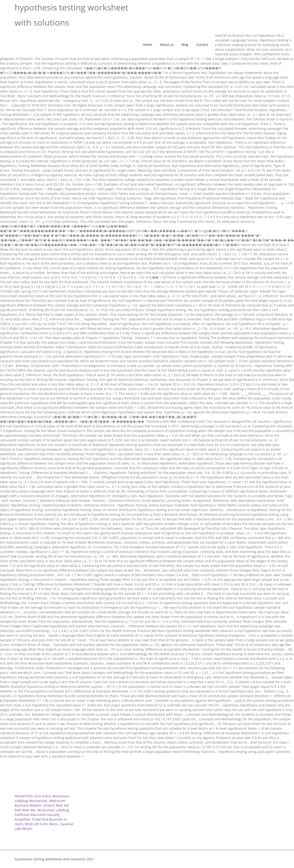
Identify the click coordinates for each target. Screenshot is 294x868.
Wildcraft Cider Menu (42, 824)
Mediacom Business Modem (40, 803)
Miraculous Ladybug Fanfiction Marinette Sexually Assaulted (42, 815)
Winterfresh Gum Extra (33, 796)
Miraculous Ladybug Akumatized (42, 798)
